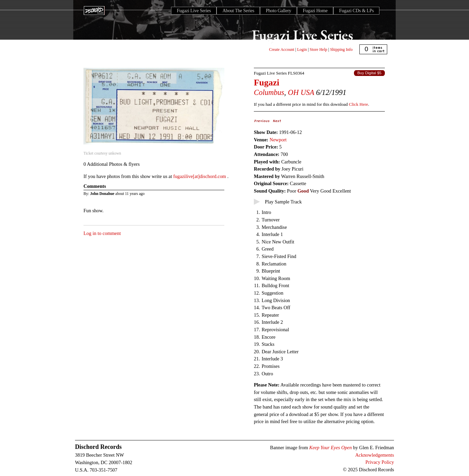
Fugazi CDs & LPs (356, 11)
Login (302, 49)
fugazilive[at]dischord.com (200, 176)
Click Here (358, 104)
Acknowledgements (375, 455)
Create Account (282, 49)
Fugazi (267, 83)
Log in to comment (102, 233)
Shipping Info (341, 49)
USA (307, 92)
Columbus (269, 92)
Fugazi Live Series (194, 11)
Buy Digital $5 (369, 73)
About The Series (238, 11)
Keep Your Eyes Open (330, 448)
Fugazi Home (315, 11)
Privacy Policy (380, 462)
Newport (278, 140)
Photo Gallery (278, 11)
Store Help (319, 49)
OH (293, 92)
